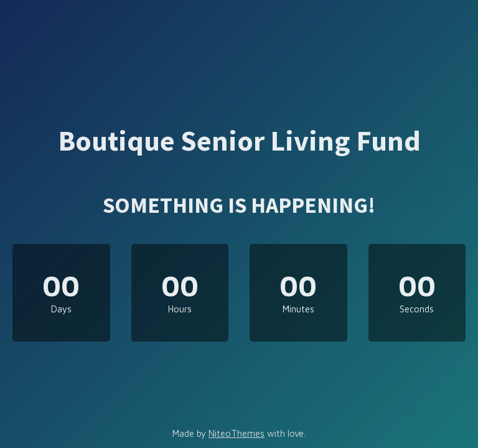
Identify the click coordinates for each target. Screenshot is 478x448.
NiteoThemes (237, 433)
